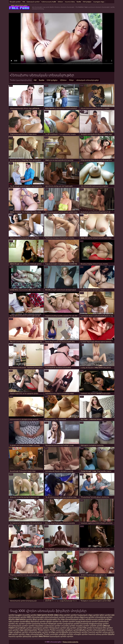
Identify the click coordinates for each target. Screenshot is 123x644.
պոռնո (74, 615)
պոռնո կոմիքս (105, 619)
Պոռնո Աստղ (43, 630)
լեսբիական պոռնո (89, 621)
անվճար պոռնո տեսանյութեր (27, 632)
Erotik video (53, 615)
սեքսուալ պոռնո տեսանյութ (93, 617)
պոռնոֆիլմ (25, 621)
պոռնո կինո (99, 615)
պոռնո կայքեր (15, 615)
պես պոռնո (14, 621)
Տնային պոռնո (15, 2)
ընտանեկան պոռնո (78, 632)
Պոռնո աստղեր (57, 630)
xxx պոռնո (13, 634)
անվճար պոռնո (66, 634)
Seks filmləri (44, 636)
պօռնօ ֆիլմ (32, 619)
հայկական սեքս (85, 615)
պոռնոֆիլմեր (62, 632)
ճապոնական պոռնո (75, 619)
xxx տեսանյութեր (19, 6)
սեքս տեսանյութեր (34, 634)
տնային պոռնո (81, 634)
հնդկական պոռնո (58, 628)
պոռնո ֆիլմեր (108, 634)
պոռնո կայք (74, 621)
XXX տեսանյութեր (36, 617)
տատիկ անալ (72, 617)
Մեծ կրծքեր (87, 2)
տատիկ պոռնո (30, 615)
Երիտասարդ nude (49, 2)
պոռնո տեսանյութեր (47, 619)
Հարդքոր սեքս (99, 2)
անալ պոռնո (108, 632)
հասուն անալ (95, 634)
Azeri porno (42, 615)
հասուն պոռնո (95, 632)
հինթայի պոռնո (55, 624)
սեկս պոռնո (65, 615)
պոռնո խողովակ (94, 628)
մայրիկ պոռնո (83, 626)
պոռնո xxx (110, 615)
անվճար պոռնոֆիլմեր (75, 630)
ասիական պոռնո (52, 626)
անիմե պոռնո (96, 626)
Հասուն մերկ (70, 2)
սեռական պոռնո (41, 628)
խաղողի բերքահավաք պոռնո (94, 624)
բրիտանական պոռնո (55, 617)
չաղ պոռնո (14, 630)
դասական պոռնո (58, 636)
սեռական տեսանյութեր (87, 80)
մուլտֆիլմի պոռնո (24, 628)
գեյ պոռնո (71, 628)
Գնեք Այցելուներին (70, 642)
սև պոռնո (64, 621)
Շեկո (71, 80)
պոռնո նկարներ (36, 626)
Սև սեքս (61, 619)
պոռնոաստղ (91, 619)
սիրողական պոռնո (18, 617)
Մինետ (60, 2)
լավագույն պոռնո (72, 624)
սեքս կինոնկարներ (28, 630)
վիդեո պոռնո (52, 621)
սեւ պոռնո (20, 624)
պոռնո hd (81, 628)
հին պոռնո (108, 628)
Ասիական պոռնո (33, 2)
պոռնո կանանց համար (36, 624)
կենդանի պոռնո (31, 636)
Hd (24, 2)
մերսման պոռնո (38, 621)
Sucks (79, 2)
